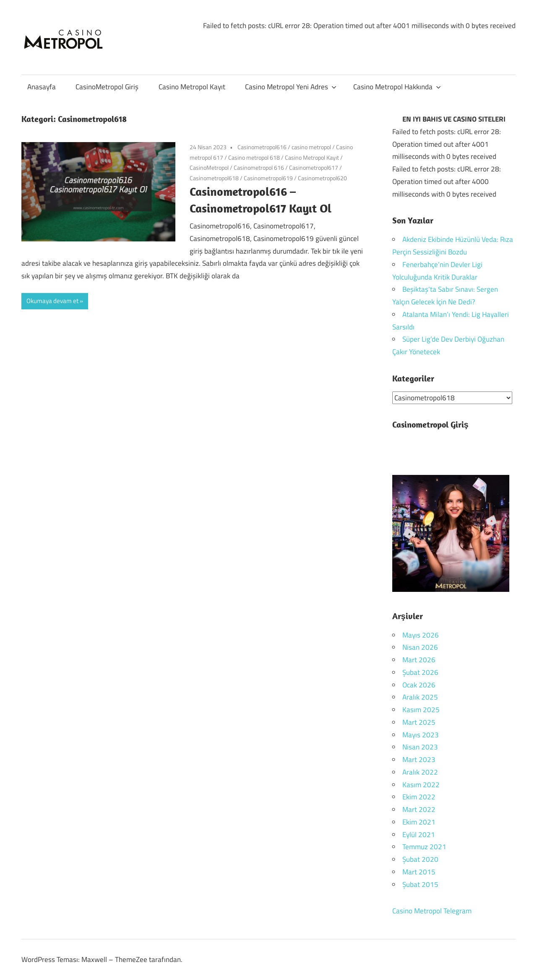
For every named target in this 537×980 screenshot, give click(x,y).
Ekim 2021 (419, 822)
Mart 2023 (419, 760)
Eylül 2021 (419, 834)
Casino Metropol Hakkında (397, 87)
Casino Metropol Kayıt (192, 87)
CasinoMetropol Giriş (107, 87)
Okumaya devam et (52, 301)
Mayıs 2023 (421, 734)
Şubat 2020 (420, 859)
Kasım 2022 (421, 784)
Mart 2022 (419, 809)
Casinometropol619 (268, 178)
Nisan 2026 (420, 647)
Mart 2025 (419, 722)
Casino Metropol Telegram (432, 911)
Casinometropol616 (262, 147)
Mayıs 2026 (421, 635)
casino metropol (311, 147)
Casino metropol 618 (254, 157)
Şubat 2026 (420, 672)
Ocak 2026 (419, 684)
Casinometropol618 (214, 178)
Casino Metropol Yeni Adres (291, 87)
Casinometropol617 (314, 167)
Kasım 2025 (421, 710)
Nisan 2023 (420, 747)
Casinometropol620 (322, 178)
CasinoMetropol (209, 167)
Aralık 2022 (420, 772)
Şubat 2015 (420, 884)
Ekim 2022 (419, 797)
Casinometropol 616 (259, 167)
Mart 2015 (419, 871)
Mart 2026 (419, 660)
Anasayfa (42, 87)
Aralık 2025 (420, 697)
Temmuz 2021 (424, 847)
